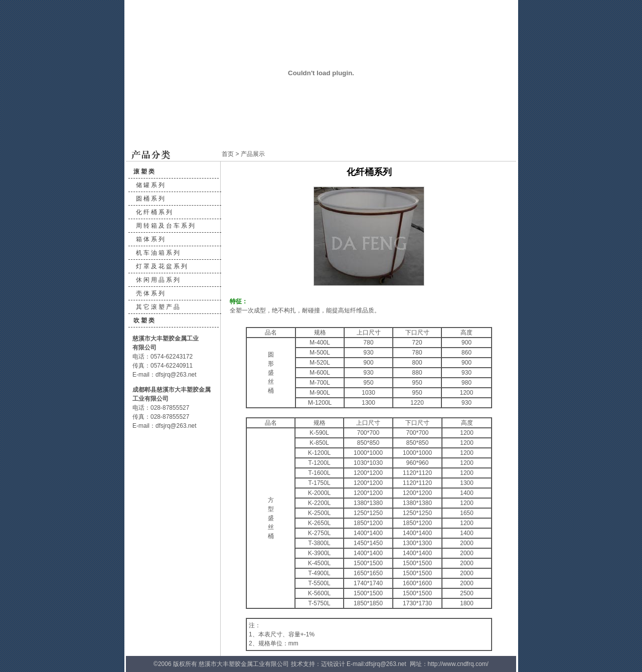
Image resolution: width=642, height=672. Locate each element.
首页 (228, 154)
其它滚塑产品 (158, 307)
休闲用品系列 (158, 280)
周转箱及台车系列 (166, 226)
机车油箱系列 (158, 253)
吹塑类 (145, 320)
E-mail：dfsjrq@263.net (165, 375)
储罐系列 (151, 185)
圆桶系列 (151, 199)
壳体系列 (151, 293)
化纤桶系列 (155, 212)
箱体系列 (151, 239)
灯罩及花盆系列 (162, 266)
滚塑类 (145, 172)
